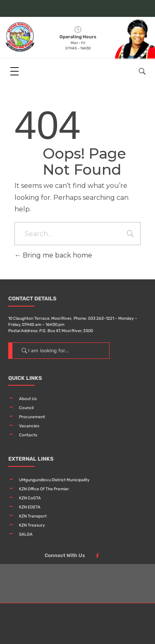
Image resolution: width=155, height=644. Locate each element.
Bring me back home (53, 255)
